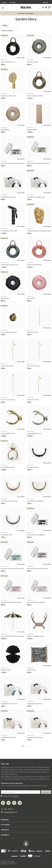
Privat (4, 2)
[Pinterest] (14, 803)
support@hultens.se (42, 779)
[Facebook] (3, 803)
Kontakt (46, 2)
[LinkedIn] (20, 803)
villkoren (16, 796)
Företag (12, 2)
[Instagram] (9, 803)
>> (29, 746)
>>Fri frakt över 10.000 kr (26, 13)
